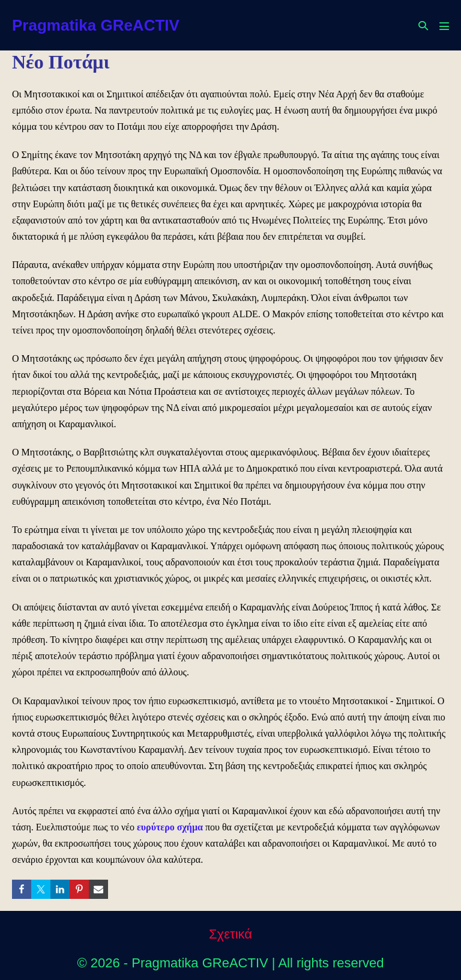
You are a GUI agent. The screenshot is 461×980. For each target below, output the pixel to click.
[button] (423, 26)
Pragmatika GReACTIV (96, 25)
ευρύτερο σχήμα (170, 827)
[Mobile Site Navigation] (444, 26)
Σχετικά (230, 934)
